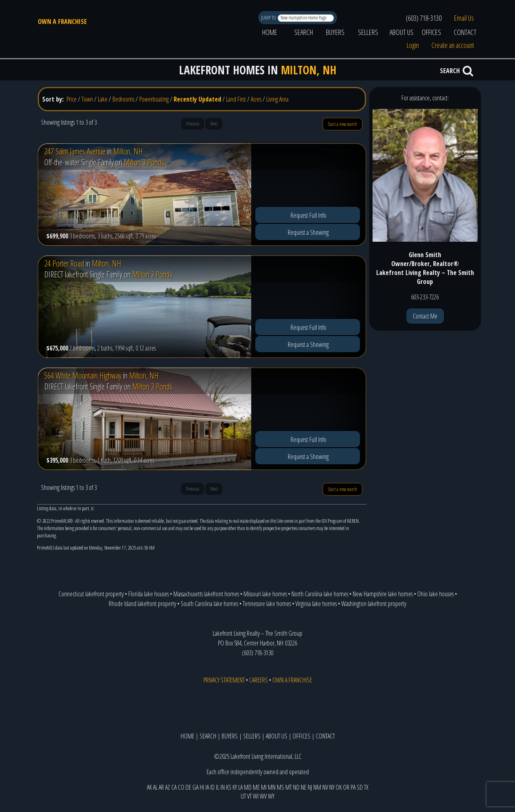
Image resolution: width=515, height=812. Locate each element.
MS (280, 787)
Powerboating (154, 99)
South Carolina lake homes (209, 604)
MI (264, 787)
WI (256, 796)
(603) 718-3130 (424, 18)
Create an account (453, 45)
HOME (270, 32)
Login (413, 45)
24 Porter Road (64, 263)
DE (188, 787)
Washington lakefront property (374, 604)
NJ (310, 787)
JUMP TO (269, 18)
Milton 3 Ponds (144, 162)
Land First (236, 99)
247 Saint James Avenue (75, 151)
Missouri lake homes (265, 594)
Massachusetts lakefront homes (206, 594)
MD (248, 787)
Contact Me (425, 316)
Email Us (464, 18)
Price (72, 99)
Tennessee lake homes (267, 604)
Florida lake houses (149, 594)
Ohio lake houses (435, 594)
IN (223, 787)
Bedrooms (123, 99)
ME (256, 787)
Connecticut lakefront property (91, 594)
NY (332, 787)
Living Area (277, 99)
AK (149, 787)
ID (212, 787)
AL (155, 787)
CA (174, 787)
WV (263, 796)
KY (235, 787)
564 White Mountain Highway (83, 376)
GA (195, 787)
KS (229, 787)
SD (360, 787)
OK (339, 787)
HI (202, 787)
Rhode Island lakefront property (142, 604)
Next (214, 124)
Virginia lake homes (316, 604)
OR (346, 787)
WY (271, 796)
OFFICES (431, 32)
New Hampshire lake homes (383, 594)
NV (325, 787)
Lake (103, 99)
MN (272, 787)
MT (289, 787)
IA (207, 787)
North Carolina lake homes (320, 594)
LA (240, 787)
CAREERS (259, 680)
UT (243, 796)
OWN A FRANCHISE (62, 22)
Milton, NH (128, 151)
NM (317, 787)
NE (304, 787)
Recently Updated (197, 99)
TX (366, 787)
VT (249, 796)
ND (296, 787)
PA (353, 787)
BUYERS (335, 32)
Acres (256, 99)
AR (161, 787)
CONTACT (465, 32)
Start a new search (343, 124)
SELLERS (368, 32)
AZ (168, 787)
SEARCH (304, 32)
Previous (193, 124)
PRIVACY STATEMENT (224, 680)
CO (181, 787)
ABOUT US (402, 32)
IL (218, 787)
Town (87, 99)
